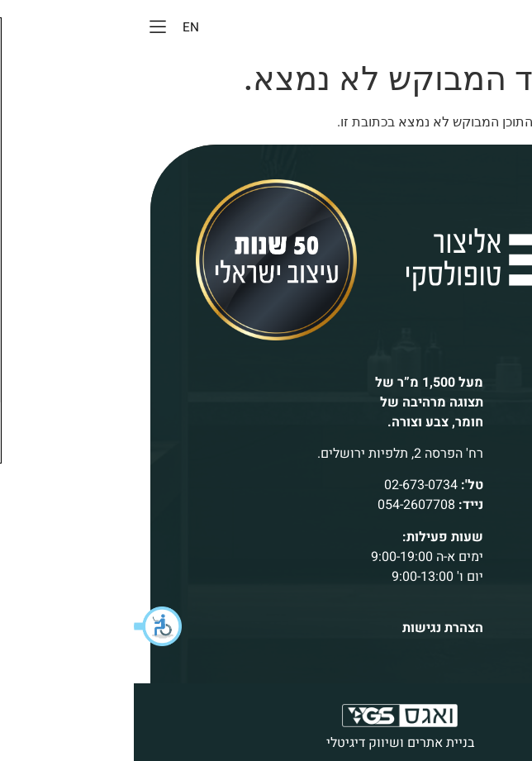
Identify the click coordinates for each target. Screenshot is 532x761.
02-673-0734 (287, 485)
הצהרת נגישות (309, 628)
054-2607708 (283, 505)
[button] (25, 626)
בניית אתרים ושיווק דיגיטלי (266, 743)
